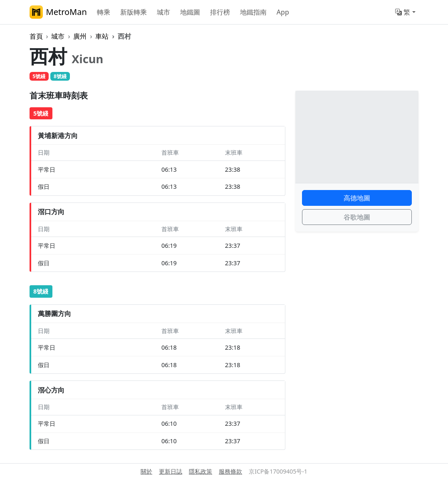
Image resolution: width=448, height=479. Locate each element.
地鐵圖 (190, 12)
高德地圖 (357, 198)
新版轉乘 (134, 12)
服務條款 (230, 471)
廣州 (80, 36)
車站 (102, 36)
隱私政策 (200, 471)
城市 (163, 12)
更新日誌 (171, 471)
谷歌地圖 (357, 217)
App (283, 12)
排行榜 (220, 12)
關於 (146, 471)
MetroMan (58, 12)
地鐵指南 (253, 12)
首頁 (36, 36)
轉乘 (104, 12)
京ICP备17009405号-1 (278, 471)
